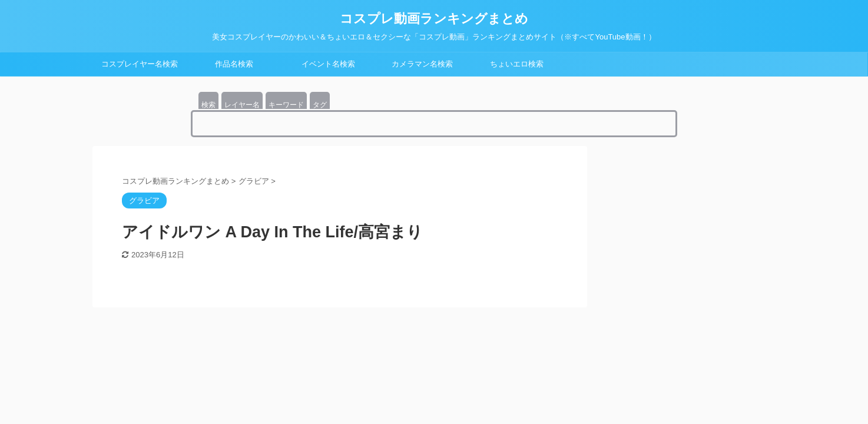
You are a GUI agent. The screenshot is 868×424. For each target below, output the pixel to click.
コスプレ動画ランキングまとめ (434, 19)
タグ (320, 105)
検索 (208, 105)
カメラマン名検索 (422, 64)
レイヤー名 (242, 105)
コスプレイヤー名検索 (140, 64)
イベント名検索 (328, 64)
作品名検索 (234, 64)
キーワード (286, 105)
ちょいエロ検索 (517, 64)
